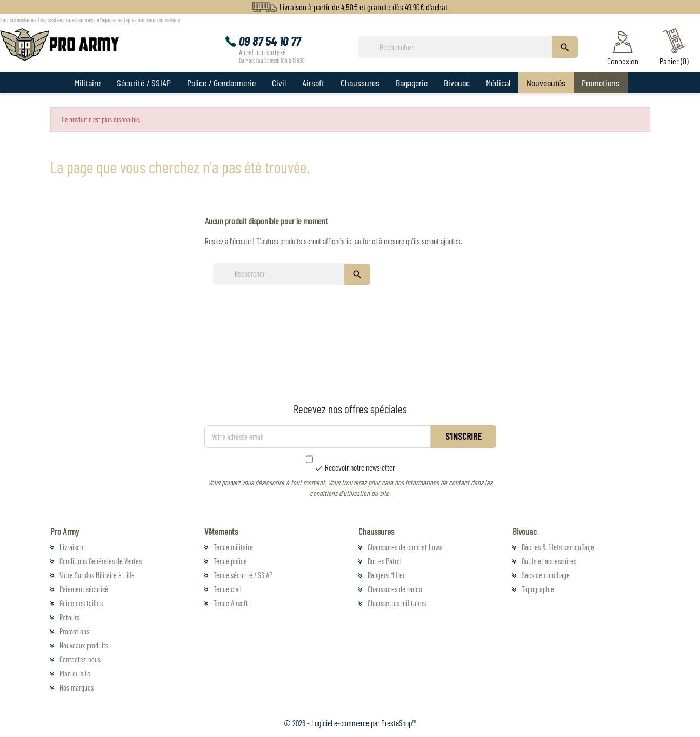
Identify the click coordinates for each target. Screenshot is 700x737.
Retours (69, 617)
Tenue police (230, 561)
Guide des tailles (81, 603)
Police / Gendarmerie (221, 83)
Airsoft (313, 83)
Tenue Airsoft (231, 603)
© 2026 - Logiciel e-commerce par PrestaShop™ (350, 723)
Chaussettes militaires (397, 603)
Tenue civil (228, 589)
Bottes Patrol (385, 561)
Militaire (88, 83)
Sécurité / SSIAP (144, 83)
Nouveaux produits (84, 645)
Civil (279, 83)
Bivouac (457, 83)
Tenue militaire (233, 547)
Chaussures (360, 83)
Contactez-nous (80, 659)
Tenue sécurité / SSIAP (243, 575)
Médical (498, 83)
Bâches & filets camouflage (558, 547)
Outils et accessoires (549, 561)
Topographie (538, 589)
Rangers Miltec (387, 575)
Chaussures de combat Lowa (405, 547)
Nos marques (76, 688)
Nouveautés (546, 83)
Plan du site (75, 674)
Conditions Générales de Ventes (101, 561)
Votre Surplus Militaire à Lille (97, 575)
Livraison (71, 547)
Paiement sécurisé (84, 589)
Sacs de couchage (546, 575)
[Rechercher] (458, 47)
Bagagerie (412, 83)
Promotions (601, 83)
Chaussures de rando (395, 589)
